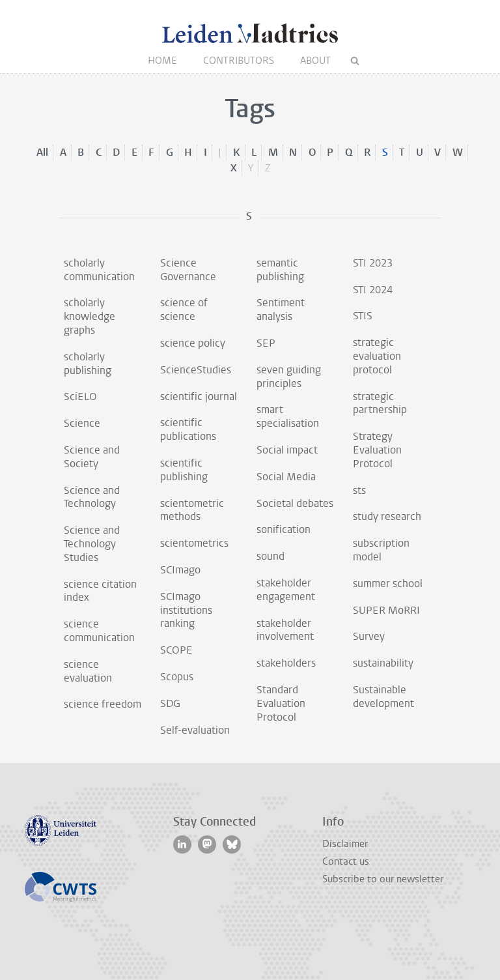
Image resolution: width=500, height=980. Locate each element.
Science (82, 423)
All (42, 152)
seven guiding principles (289, 377)
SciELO (80, 396)
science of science (184, 310)
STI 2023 (373, 263)
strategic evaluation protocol (377, 356)
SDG (170, 703)
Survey (369, 636)
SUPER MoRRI (386, 610)
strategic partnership (380, 403)
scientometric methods (192, 510)
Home (162, 61)
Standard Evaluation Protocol (281, 703)
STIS (363, 316)
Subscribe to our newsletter (383, 879)
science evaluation (88, 671)
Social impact (287, 450)
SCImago (180, 570)
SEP (266, 343)
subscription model (381, 550)
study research (387, 516)
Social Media (286, 477)
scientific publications (188, 429)
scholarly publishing (88, 364)
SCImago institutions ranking (186, 610)
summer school (388, 584)
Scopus (177, 677)
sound (271, 556)
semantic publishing (280, 270)
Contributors (239, 61)
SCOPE (176, 650)
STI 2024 (373, 290)
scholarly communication (99, 270)
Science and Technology (92, 497)
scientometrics (194, 543)
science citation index (100, 591)
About (315, 61)
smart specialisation (288, 416)
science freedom (103, 704)
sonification (284, 529)
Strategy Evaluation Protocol (377, 450)
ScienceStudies (196, 370)
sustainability (383, 663)
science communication (99, 631)
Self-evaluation (195, 730)
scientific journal (199, 396)
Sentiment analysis (281, 310)
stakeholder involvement (285, 630)
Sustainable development (383, 697)
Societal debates (295, 503)
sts (359, 490)
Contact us (346, 861)
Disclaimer (345, 844)
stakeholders (286, 663)
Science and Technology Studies (92, 544)
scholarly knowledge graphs (90, 316)
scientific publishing (184, 470)
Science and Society (92, 457)
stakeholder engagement (286, 590)
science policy (193, 343)
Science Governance (188, 270)
